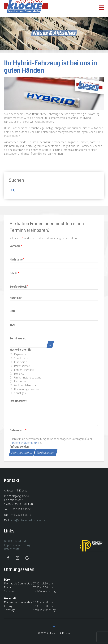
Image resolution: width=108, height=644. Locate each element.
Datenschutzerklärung (26, 443)
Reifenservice (20, 366)
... (50, 344)
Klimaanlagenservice (24, 389)
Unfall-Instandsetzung (25, 377)
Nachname (17, 259)
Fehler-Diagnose (22, 370)
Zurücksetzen (46, 452)
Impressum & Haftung (17, 545)
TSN (12, 325)
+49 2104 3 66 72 (21, 515)
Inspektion (18, 362)
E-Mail (14, 273)
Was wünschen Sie (20, 350)
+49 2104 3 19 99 (21, 509)
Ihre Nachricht (18, 401)
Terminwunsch (18, 338)
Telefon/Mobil (19, 287)
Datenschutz (18, 430)
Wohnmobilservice (23, 385)
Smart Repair (19, 358)
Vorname (16, 246)
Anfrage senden (19, 447)
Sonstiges (18, 393)
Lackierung (18, 381)
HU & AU (17, 374)
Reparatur (18, 354)
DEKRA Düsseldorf (15, 541)
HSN (12, 311)
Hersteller (16, 298)
